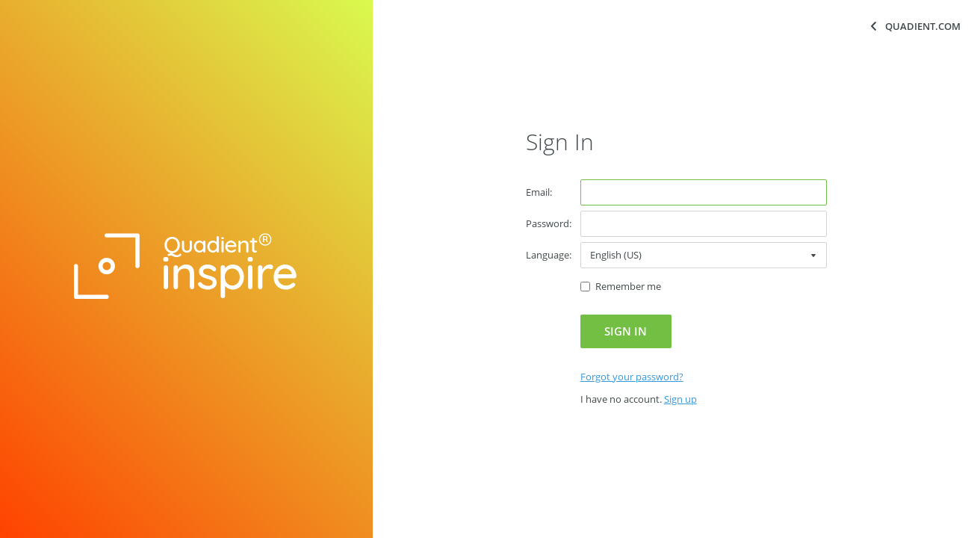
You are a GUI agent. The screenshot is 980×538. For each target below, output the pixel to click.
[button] (626, 331)
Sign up (680, 399)
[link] (632, 377)
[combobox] (704, 255)
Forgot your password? (632, 377)
